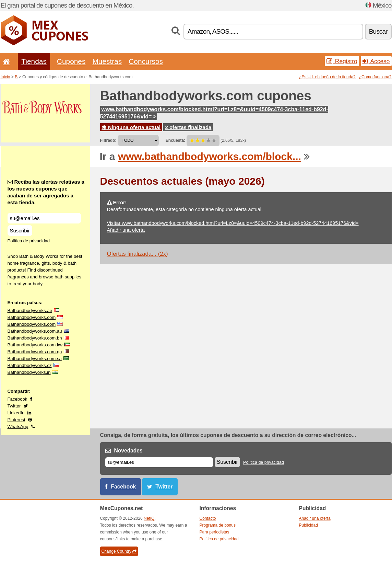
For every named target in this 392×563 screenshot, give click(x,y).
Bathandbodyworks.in (29, 372)
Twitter (14, 406)
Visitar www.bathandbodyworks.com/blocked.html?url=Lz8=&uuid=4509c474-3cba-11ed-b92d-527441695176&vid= (233, 223)
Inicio (5, 77)
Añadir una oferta (126, 230)
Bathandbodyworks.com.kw (35, 345)
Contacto (208, 518)
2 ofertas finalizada (188, 127)
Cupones (71, 61)
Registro (342, 61)
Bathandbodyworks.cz (30, 365)
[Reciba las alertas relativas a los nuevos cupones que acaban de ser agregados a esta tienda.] (44, 218)
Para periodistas (215, 532)
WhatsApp (18, 427)
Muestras (107, 61)
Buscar (378, 31)
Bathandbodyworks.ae (30, 311)
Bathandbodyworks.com (32, 317)
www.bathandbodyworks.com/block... (210, 156)
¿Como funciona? (375, 77)
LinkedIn (16, 413)
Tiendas (34, 61)
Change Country (119, 551)
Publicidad (308, 525)
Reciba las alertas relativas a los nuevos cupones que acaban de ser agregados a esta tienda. (46, 192)
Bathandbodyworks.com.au (35, 331)
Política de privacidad (29, 241)
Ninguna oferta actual (131, 127)
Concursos (146, 61)
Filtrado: (108, 140)
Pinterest (16, 420)
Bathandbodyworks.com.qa (35, 352)
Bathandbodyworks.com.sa (35, 359)
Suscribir (20, 231)
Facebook (17, 399)
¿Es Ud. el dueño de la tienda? (327, 77)
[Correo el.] (159, 462)
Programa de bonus (218, 525)
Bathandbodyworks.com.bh (35, 338)
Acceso (376, 61)
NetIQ (149, 518)
